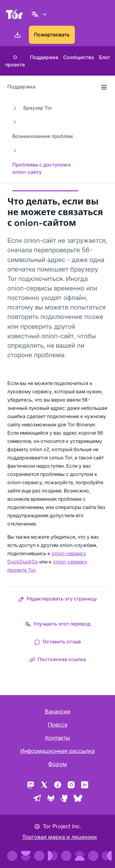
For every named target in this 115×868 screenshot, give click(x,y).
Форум (57, 764)
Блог (105, 57)
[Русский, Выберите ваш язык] (40, 14)
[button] (57, 600)
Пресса (58, 725)
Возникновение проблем (42, 136)
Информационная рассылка (57, 751)
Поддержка (44, 57)
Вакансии (58, 711)
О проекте (15, 61)
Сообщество (79, 57)
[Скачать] (16, 35)
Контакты (57, 738)
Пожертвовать (52, 35)
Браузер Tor (38, 108)
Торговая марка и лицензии (59, 837)
